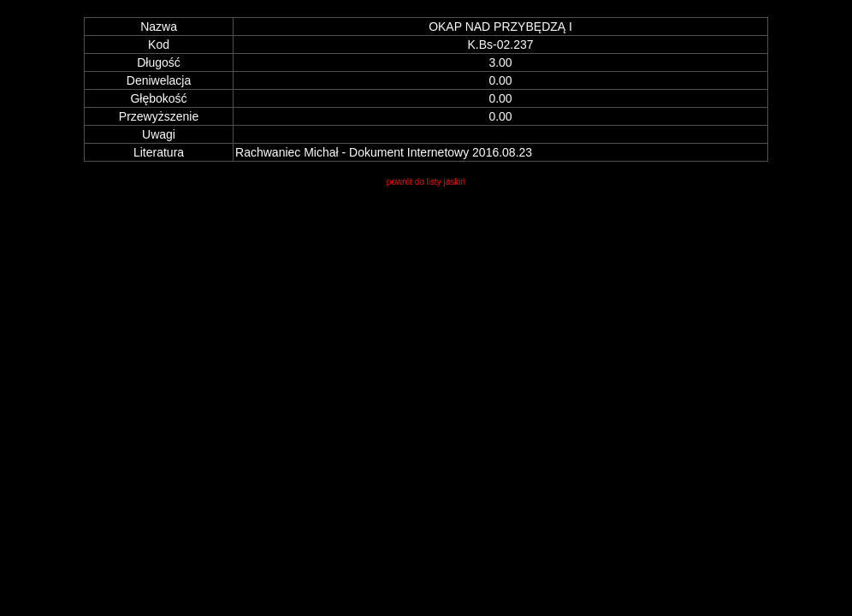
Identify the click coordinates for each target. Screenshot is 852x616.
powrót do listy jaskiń (426, 182)
